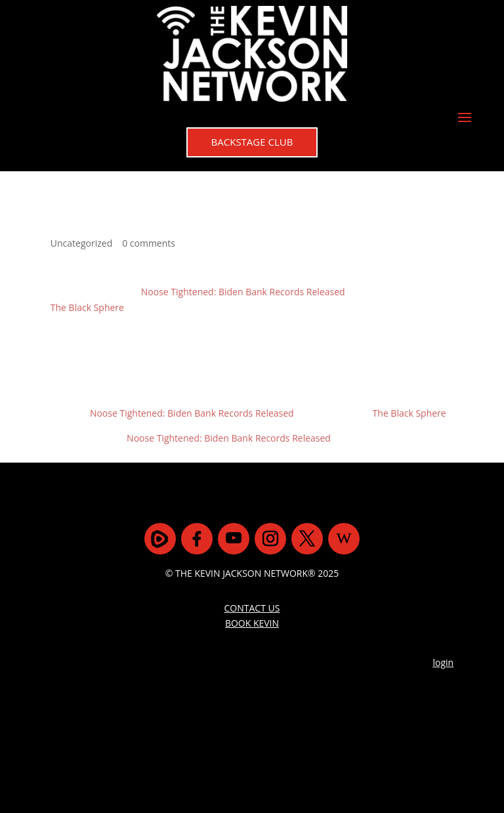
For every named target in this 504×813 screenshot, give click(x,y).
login (444, 662)
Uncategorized (81, 243)
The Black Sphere (87, 307)
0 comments (149, 243)
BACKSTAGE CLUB (252, 142)
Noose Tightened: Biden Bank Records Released (243, 292)
